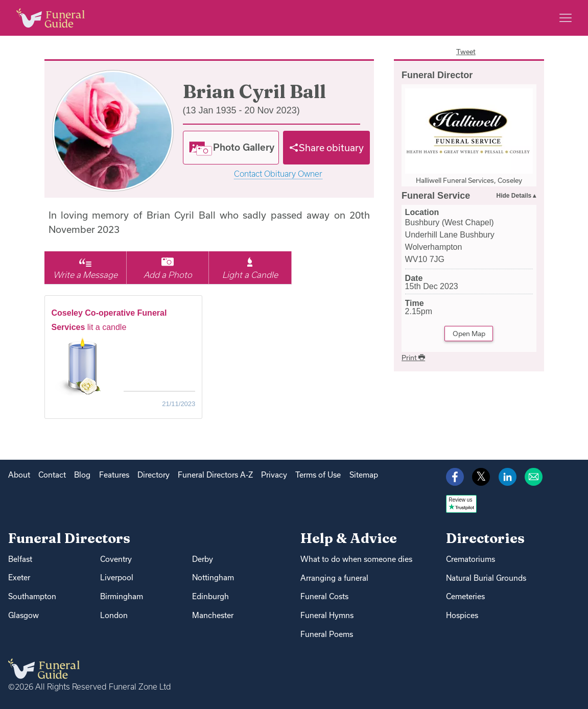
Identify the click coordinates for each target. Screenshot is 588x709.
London (114, 615)
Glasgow (23, 615)
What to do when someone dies (356, 559)
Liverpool (117, 577)
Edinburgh (210, 596)
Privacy (274, 475)
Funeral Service (436, 196)
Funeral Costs (324, 596)
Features (114, 475)
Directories (485, 538)
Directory (154, 475)
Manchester (213, 615)
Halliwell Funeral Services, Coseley (469, 180)
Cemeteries (465, 596)
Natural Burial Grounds (486, 578)
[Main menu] (566, 18)
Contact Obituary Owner (278, 174)
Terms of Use (318, 475)
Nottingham (213, 577)
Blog (82, 475)
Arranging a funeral (334, 578)
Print (413, 358)
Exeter (19, 577)
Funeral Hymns (327, 615)
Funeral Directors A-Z (215, 475)
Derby (203, 559)
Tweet (466, 52)
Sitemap (364, 475)
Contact (52, 475)
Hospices (462, 615)
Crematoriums (471, 559)
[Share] (326, 148)
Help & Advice (349, 538)
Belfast (20, 559)
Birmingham (122, 596)
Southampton (32, 596)
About (19, 475)
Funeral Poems (327, 634)
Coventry (116, 559)
